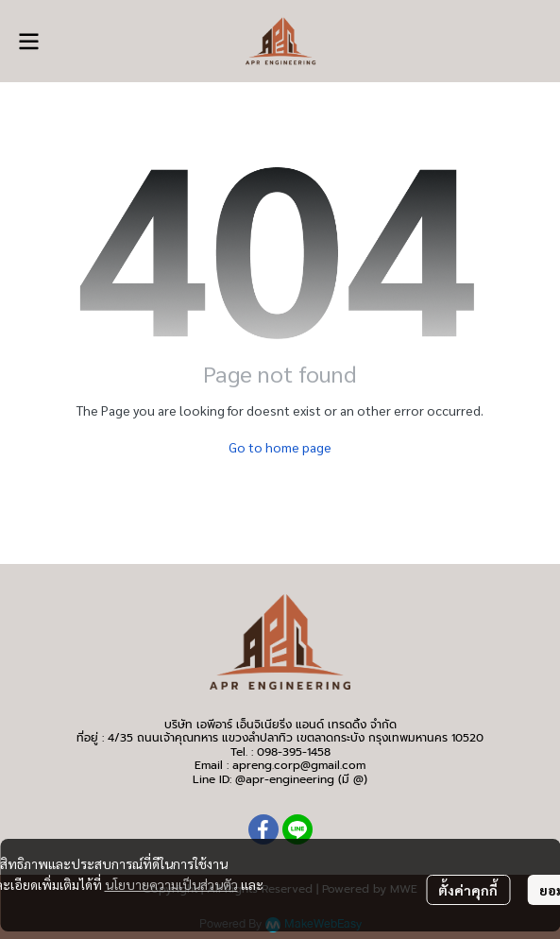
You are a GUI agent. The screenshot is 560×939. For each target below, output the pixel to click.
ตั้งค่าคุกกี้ (468, 890)
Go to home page (280, 447)
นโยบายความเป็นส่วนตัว (171, 884)
